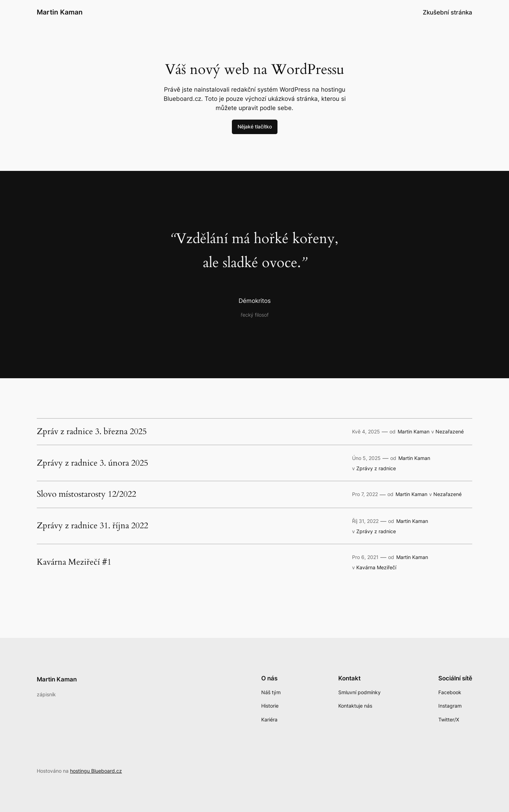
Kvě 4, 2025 (366, 431)
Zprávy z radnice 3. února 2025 (92, 463)
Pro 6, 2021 (365, 557)
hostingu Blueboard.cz (96, 771)
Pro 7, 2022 (365, 494)
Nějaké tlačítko (255, 126)
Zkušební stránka (447, 12)
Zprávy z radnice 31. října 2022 (92, 526)
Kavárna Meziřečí (376, 567)
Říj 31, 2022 (365, 521)
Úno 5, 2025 (366, 458)
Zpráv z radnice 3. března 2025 (92, 432)
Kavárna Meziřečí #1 (74, 562)
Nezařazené (450, 431)
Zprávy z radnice (376, 468)
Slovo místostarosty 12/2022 (86, 494)
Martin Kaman (60, 12)
